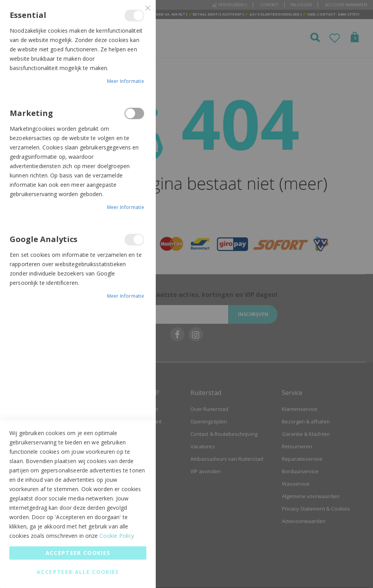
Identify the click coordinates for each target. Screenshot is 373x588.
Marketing (134, 113)
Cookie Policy (117, 536)
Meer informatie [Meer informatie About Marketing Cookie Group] (126, 207)
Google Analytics (134, 240)
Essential (134, 15)
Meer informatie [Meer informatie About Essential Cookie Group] (126, 81)
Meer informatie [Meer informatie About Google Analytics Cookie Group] (126, 296)
